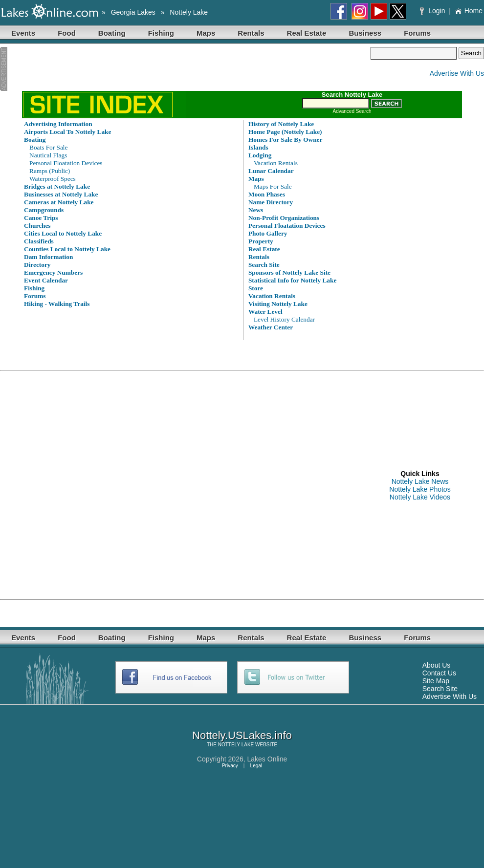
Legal (256, 766)
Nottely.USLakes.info (242, 735)
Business (365, 33)
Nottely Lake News (420, 481)
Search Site (440, 689)
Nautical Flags (48, 155)
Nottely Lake (189, 12)
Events (23, 33)
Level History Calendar (284, 319)
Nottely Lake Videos (420, 497)
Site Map (436, 681)
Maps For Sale (273, 186)
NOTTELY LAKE (236, 745)
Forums (417, 33)
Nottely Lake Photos (420, 489)
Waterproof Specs (53, 179)
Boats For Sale (49, 147)
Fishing (161, 33)
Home (469, 11)
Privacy (230, 766)
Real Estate (307, 33)
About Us (437, 665)
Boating (112, 33)
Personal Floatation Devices (66, 163)
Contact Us (439, 673)
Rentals (251, 33)
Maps (206, 33)
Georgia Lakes (133, 12)
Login (433, 11)
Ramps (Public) (50, 171)
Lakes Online (267, 759)
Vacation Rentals (276, 163)
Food (67, 33)
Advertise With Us (457, 73)
